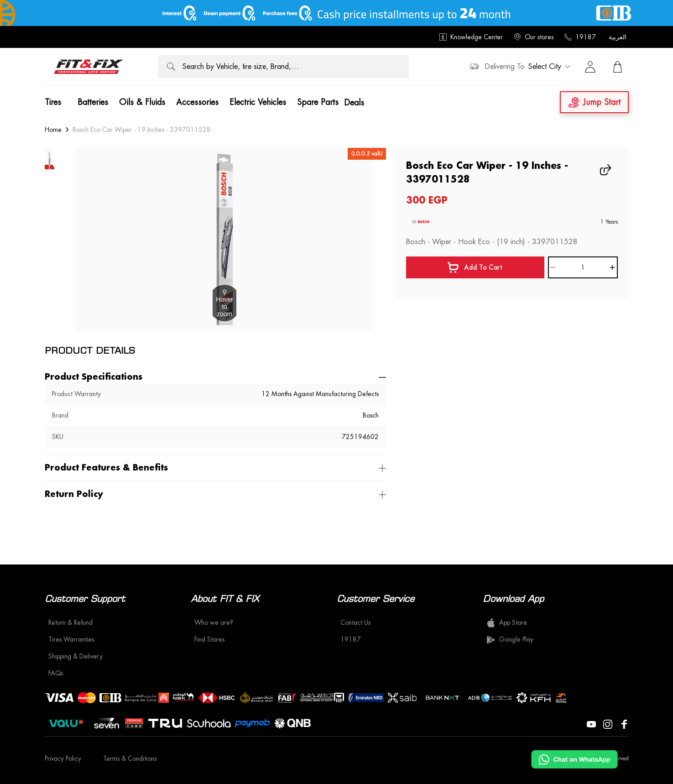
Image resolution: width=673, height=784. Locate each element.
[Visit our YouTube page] (591, 723)
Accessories (197, 102)
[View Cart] (618, 67)
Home (53, 130)
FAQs (56, 673)
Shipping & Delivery (76, 656)
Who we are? (214, 622)
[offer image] (336, 13)
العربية (618, 37)
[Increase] (612, 267)
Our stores (534, 37)
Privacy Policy (63, 758)
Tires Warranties (71, 639)
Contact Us (355, 622)
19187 (580, 37)
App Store (507, 623)
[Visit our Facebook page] (624, 723)
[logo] (89, 67)
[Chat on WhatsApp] (574, 759)
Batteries (93, 102)
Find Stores (209, 639)
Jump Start (594, 102)
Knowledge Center (471, 37)
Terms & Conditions (130, 758)
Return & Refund (70, 622)
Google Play (510, 640)
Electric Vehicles (258, 102)
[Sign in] (590, 67)
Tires (53, 102)
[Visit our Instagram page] (608, 723)
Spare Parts (318, 102)
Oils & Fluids (142, 102)
